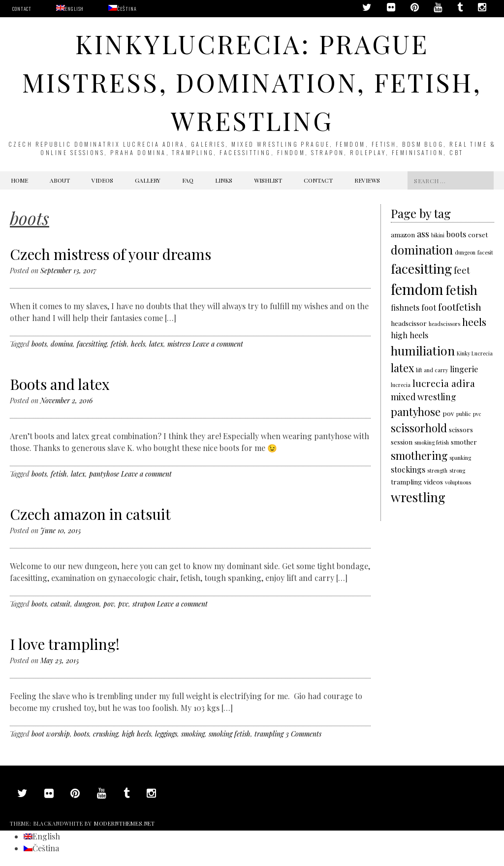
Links (224, 180)
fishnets (405, 307)
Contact (22, 9)
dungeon (87, 604)
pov (109, 604)
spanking (460, 458)
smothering (419, 455)
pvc (123, 604)
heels (138, 344)
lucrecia (401, 385)
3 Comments (303, 734)
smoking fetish (230, 734)
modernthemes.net (125, 823)
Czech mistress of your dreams (110, 254)
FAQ (188, 180)
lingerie (464, 369)
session (402, 442)
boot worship (51, 734)
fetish (119, 344)
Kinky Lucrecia (475, 353)
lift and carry (432, 370)
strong (457, 470)
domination (422, 250)
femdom (417, 289)
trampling (269, 734)
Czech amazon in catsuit (90, 514)
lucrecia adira (444, 383)
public (464, 414)
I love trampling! (65, 644)
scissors (461, 429)
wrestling (418, 497)
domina (62, 344)
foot (429, 307)
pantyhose (104, 474)
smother (464, 442)
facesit (485, 252)
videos (433, 481)
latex (156, 344)
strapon (144, 604)
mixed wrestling (424, 397)
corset (478, 234)
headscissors (444, 324)
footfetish (460, 307)
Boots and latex (60, 384)
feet (462, 270)
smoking (193, 734)
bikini (438, 235)
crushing (106, 734)
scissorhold (419, 428)
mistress (179, 344)
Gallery (148, 180)
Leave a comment (218, 344)
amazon (403, 234)
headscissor (409, 323)
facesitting (92, 344)
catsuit (61, 604)
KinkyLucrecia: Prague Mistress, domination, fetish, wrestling (252, 82)
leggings (166, 734)
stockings (408, 469)
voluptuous (458, 482)
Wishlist (268, 180)
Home (19, 180)
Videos (102, 180)
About (60, 180)
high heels (137, 734)
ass (423, 234)
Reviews (367, 180)
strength (437, 470)
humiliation (423, 350)
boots (39, 344)
